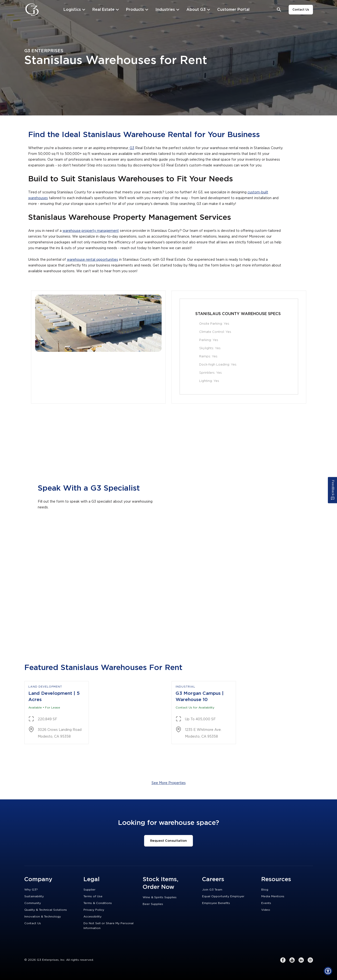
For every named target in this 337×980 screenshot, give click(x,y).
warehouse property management (91, 231)
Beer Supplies (153, 904)
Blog (265, 890)
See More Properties (169, 783)
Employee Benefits (216, 903)
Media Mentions (273, 896)
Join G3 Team (212, 890)
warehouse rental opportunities (92, 260)
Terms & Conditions (98, 903)
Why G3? (31, 890)
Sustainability (34, 896)
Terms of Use (93, 896)
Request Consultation (168, 841)
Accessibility (92, 917)
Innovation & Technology (43, 917)
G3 (132, 148)
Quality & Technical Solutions (46, 910)
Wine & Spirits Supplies (160, 897)
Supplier (89, 890)
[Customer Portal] (233, 10)
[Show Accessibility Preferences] (328, 971)
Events (266, 903)
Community (33, 903)
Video (266, 910)
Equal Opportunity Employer (223, 896)
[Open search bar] (279, 10)
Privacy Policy (94, 910)
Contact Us (301, 10)
